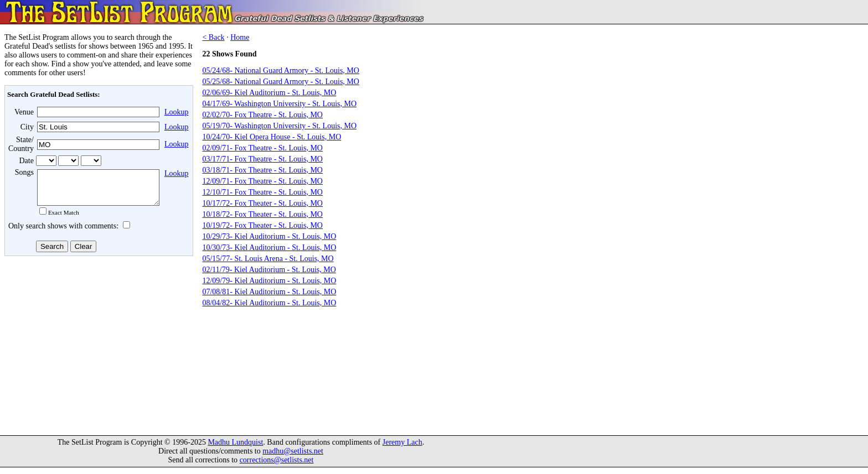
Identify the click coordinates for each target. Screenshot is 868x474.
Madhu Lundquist (235, 449)
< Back (213, 37)
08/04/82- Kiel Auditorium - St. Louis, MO (269, 303)
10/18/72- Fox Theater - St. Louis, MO (262, 214)
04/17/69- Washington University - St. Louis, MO (279, 104)
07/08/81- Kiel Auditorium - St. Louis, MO (269, 292)
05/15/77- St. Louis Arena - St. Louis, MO (268, 259)
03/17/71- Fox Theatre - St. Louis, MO (262, 159)
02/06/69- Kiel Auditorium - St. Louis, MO (269, 93)
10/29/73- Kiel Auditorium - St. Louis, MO (269, 236)
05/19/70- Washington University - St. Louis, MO (279, 126)
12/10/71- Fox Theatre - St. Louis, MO (262, 192)
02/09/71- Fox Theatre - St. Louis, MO (262, 148)
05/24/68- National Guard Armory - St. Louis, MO (280, 71)
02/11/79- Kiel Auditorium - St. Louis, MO (269, 270)
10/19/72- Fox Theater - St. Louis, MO (262, 225)
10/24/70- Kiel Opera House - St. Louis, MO (272, 137)
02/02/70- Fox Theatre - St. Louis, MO (262, 115)
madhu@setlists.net (293, 458)
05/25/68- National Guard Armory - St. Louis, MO (280, 82)
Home (240, 37)
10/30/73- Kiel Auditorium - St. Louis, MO (269, 248)
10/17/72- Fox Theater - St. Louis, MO (262, 203)
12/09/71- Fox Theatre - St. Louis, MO (262, 181)
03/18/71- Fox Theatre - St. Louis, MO (262, 170)
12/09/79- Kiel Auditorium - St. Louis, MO (269, 281)
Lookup (177, 112)
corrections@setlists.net (277, 467)
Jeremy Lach (402, 449)
